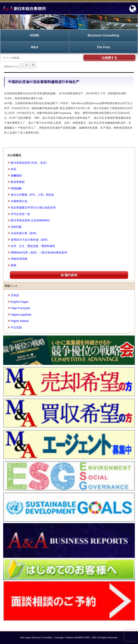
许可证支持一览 (20, 214)
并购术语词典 (19, 259)
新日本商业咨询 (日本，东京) (29, 163)
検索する (109, 58)
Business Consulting (103, 35)
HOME (35, 35)
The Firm (103, 47)
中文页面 (16, 327)
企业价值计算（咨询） (25, 233)
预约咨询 (69, 275)
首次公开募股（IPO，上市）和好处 (32, 195)
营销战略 (16, 188)
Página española (21, 315)
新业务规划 (18, 182)
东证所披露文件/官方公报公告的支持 (33, 208)
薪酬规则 (16, 176)
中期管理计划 (19, 201)
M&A (35, 47)
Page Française (20, 308)
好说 (13, 169)
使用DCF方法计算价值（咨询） (30, 240)
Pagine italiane (20, 321)
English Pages (20, 302)
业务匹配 (16, 227)
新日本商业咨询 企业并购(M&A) (30, 220)
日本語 (15, 295)
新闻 (13, 265)
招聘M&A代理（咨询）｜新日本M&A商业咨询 (39, 252)
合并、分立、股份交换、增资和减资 (33, 246)
